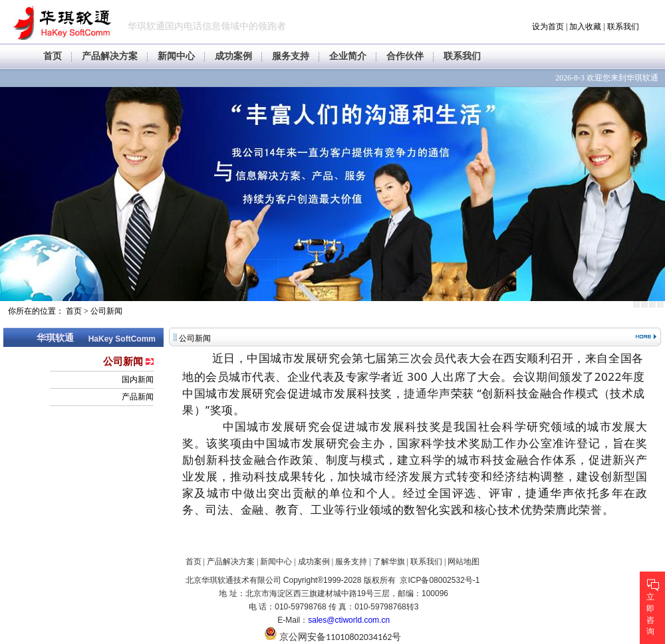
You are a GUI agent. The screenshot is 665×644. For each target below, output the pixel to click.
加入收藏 (585, 27)
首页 (53, 56)
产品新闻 (138, 397)
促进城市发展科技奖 (387, 426)
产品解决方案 (110, 56)
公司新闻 (106, 311)
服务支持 (291, 56)
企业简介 (348, 56)
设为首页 (548, 27)
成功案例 (233, 56)
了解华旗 (389, 562)
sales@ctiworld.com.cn (349, 620)
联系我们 (623, 27)
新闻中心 (176, 56)
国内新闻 (138, 379)
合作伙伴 (405, 56)
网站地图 (464, 562)
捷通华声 (427, 393)
